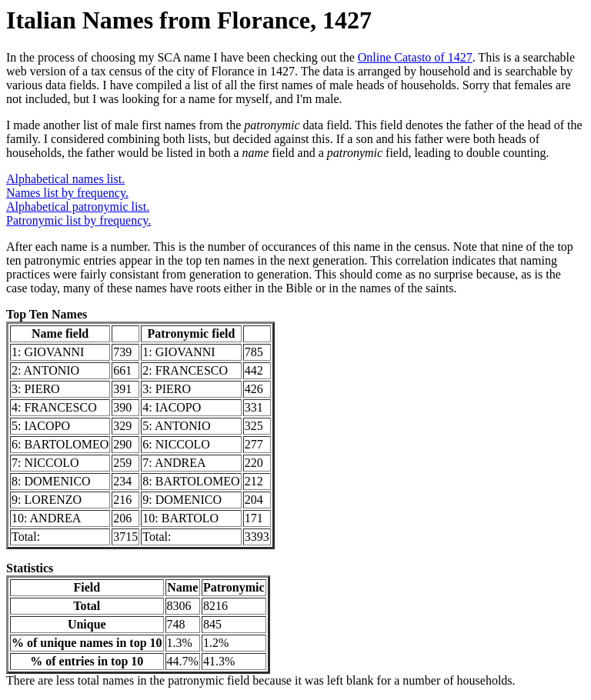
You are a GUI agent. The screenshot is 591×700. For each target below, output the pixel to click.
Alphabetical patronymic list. (78, 207)
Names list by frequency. (67, 193)
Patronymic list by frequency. (78, 220)
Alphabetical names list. (65, 179)
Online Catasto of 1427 (415, 57)
